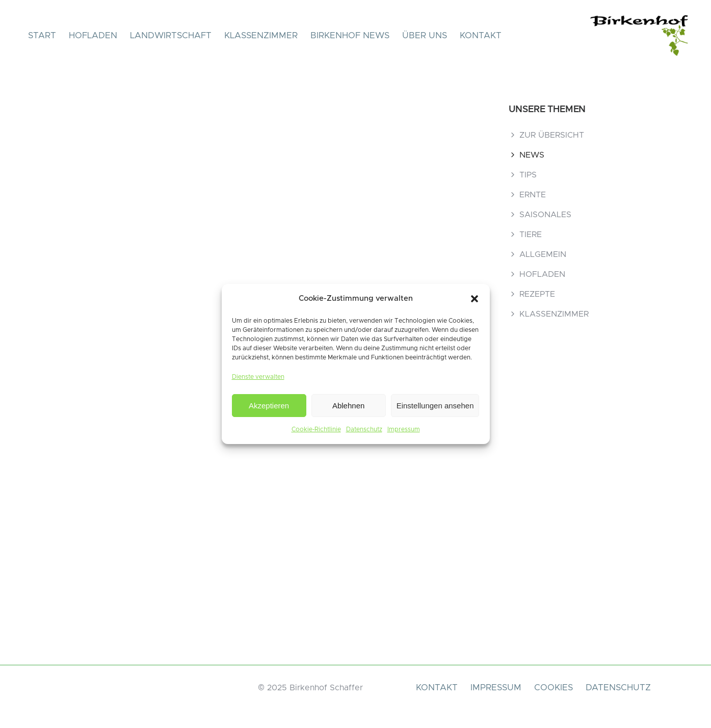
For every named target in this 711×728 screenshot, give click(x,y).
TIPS (528, 175)
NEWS (532, 155)
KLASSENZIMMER (261, 35)
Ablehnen (348, 406)
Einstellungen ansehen (435, 406)
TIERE (531, 235)
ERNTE (533, 195)
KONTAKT (481, 35)
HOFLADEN (93, 35)
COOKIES (554, 687)
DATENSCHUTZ (618, 687)
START (42, 35)
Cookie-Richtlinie (316, 429)
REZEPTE (537, 294)
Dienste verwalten (258, 377)
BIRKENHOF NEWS (350, 35)
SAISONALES (545, 215)
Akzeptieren (269, 406)
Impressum (404, 429)
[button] (475, 299)
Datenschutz (364, 429)
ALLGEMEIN (543, 254)
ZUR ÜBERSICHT (552, 135)
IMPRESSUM (496, 687)
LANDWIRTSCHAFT (171, 35)
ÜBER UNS (425, 35)
